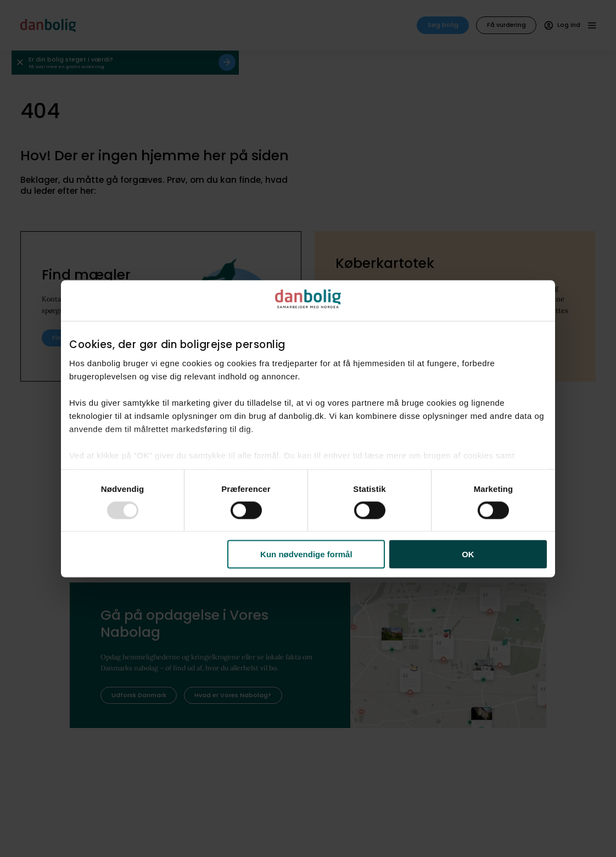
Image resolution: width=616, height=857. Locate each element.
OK (468, 554)
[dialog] (308, 428)
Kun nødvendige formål (306, 554)
